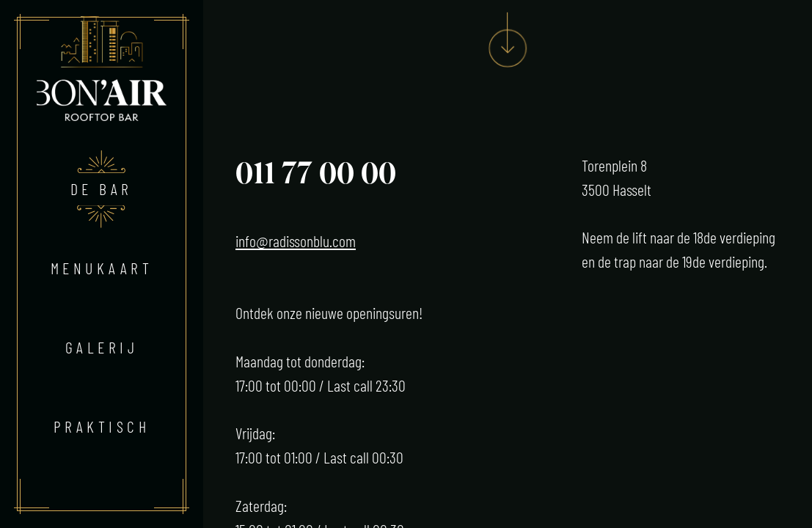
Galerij (102, 347)
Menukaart (102, 268)
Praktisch (102, 426)
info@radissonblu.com (296, 241)
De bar (102, 188)
